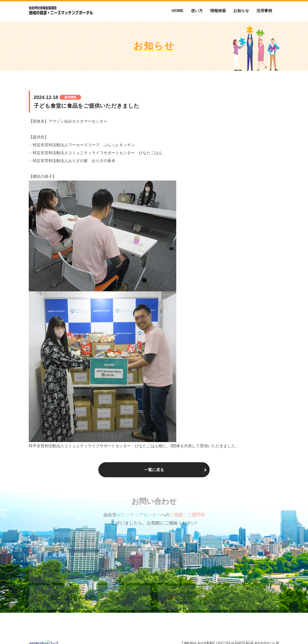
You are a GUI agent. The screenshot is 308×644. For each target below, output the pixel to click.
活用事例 (264, 11)
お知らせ (241, 11)
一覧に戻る (154, 470)
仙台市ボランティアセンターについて (200, 629)
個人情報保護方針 (244, 629)
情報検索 (218, 11)
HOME (178, 11)
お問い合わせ (271, 629)
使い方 (197, 11)
